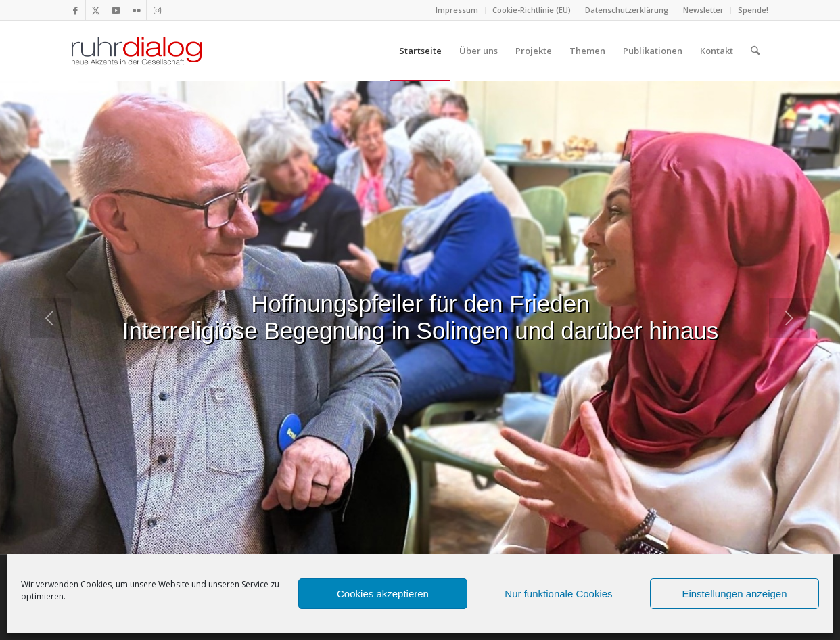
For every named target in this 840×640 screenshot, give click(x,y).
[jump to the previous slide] (51, 318)
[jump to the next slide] (789, 318)
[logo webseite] (137, 51)
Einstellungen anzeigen (734, 594)
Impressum (457, 10)
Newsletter (703, 10)
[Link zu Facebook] (75, 10)
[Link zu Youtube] (116, 10)
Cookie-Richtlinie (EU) (532, 10)
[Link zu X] (96, 10)
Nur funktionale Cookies (558, 594)
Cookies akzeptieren (383, 594)
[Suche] (755, 51)
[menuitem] (457, 10)
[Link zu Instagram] (157, 10)
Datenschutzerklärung (627, 10)
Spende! (753, 10)
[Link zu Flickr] (136, 10)
